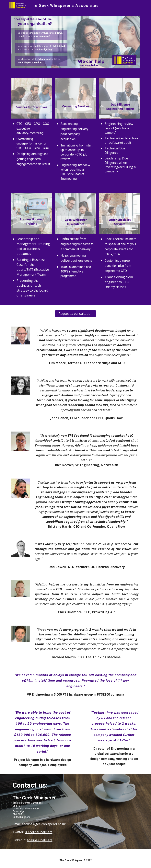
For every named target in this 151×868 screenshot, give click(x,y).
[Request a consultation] (75, 314)
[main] (31, 144)
